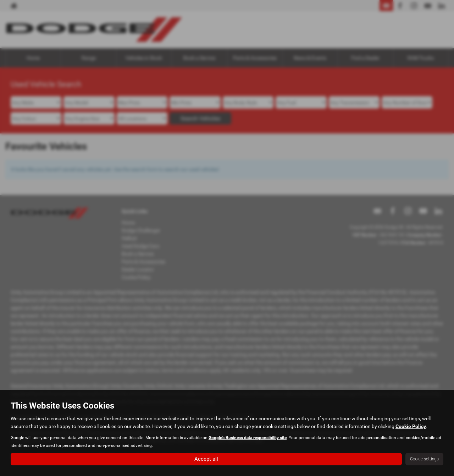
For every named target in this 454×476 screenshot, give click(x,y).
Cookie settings (424, 459)
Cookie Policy (411, 426)
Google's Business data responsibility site (248, 437)
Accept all (206, 458)
